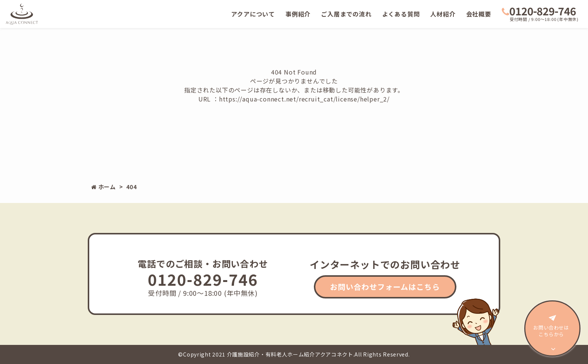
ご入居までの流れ (346, 14)
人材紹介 (443, 14)
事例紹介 (298, 14)
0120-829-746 (539, 11)
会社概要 (479, 14)
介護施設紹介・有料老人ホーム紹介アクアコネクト (290, 354)
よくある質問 (401, 14)
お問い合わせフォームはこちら (385, 287)
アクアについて (253, 14)
